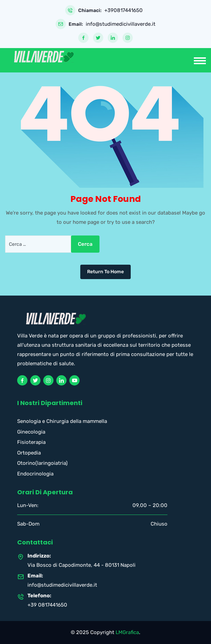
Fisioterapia (31, 442)
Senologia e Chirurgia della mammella (62, 421)
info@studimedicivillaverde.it (121, 24)
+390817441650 (124, 10)
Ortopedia (29, 453)
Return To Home (105, 272)
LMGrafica (127, 632)
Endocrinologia (35, 474)
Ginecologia (31, 432)
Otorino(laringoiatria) (42, 463)
